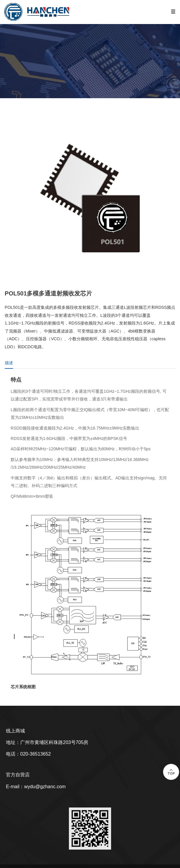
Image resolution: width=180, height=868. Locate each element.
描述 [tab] (9, 363)
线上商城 (15, 731)
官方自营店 (18, 775)
